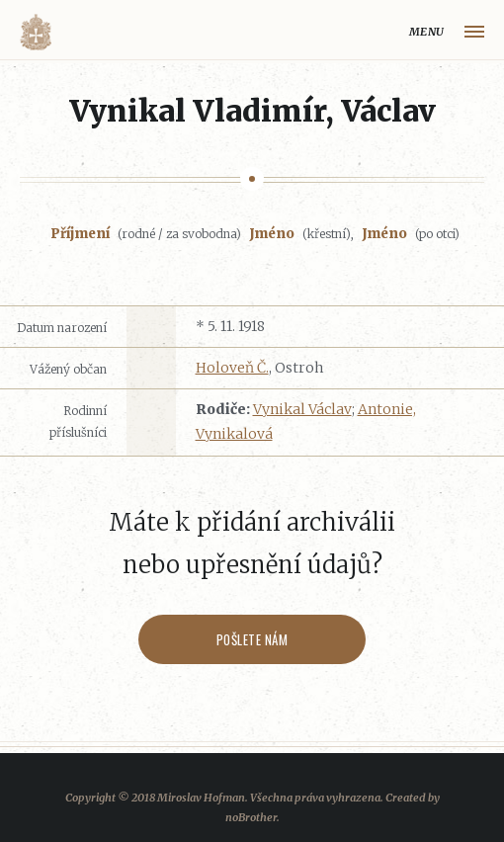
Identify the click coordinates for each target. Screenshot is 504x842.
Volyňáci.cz (36, 32)
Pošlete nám (252, 639)
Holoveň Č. (232, 368)
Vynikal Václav (302, 409)
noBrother (251, 817)
